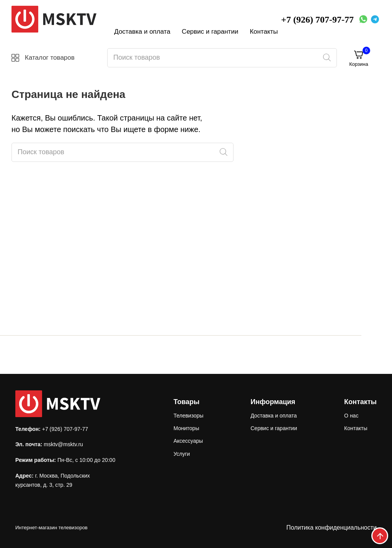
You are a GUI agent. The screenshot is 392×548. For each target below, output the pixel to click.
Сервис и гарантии (210, 32)
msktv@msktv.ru (63, 444)
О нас (351, 416)
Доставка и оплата (142, 32)
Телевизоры (188, 416)
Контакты (264, 32)
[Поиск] (327, 58)
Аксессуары (188, 441)
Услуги (182, 454)
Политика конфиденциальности (332, 528)
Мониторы (186, 428)
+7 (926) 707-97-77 (317, 20)
